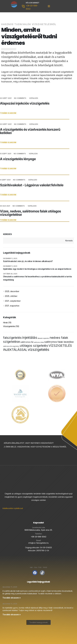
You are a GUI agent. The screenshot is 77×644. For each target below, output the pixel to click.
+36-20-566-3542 (39, 535)
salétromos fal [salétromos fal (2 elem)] (27, 342)
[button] (8, 113)
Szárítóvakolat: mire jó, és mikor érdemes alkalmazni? (28, 261)
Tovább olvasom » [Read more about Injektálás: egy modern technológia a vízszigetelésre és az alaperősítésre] (12, 613)
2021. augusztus (12, 306)
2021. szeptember (13, 301)
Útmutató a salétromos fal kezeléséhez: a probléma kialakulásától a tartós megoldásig (38, 278)
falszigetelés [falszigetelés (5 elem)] (12, 338)
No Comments (20, 98)
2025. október (11, 296)
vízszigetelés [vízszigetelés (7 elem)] (38, 350)
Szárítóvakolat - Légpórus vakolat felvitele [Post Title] (32, 185)
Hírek (5, 323)
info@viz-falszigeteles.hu (38, 541)
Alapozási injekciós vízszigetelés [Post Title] (25, 103)
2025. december (12, 291)
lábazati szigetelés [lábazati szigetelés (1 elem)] (43, 339)
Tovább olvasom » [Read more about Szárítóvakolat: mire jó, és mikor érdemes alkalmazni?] (12, 596)
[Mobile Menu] (49, 6)
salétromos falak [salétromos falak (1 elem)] (39, 343)
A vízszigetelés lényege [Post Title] (18, 159)
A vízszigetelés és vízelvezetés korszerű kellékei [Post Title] (30, 131)
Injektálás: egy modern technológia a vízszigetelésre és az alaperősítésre (37, 269)
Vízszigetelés (9, 327)
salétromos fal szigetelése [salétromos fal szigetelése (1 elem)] (11, 347)
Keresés (7, 234)
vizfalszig (34, 98)
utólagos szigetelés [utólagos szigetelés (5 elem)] (34, 346)
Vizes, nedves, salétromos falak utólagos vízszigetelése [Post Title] (30, 213)
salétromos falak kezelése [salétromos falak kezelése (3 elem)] (59, 342)
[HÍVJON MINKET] (31, 6)
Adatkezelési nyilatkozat (13, 507)
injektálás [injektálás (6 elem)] (30, 338)
